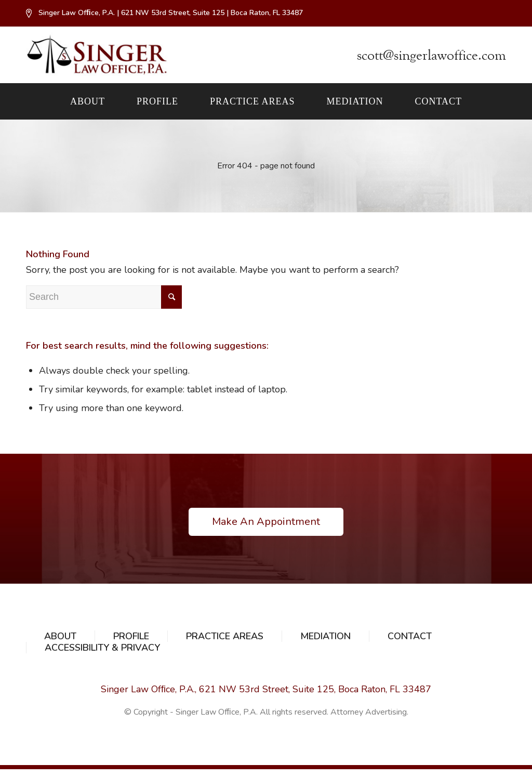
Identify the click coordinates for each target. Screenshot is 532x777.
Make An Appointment (266, 522)
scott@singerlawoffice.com (431, 55)
